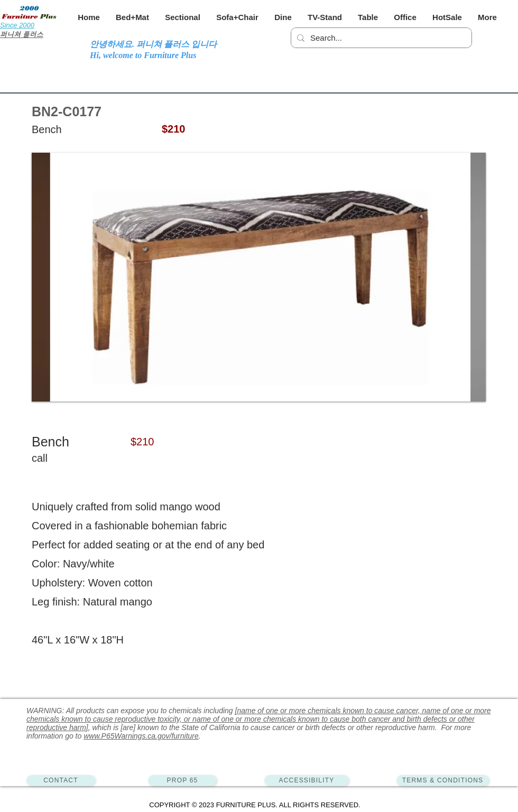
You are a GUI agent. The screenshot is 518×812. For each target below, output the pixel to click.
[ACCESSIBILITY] (307, 780)
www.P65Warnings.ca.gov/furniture (141, 736)
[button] (132, 17)
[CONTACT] (61, 780)
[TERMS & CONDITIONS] (443, 780)
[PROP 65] (182, 780)
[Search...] (380, 38)
